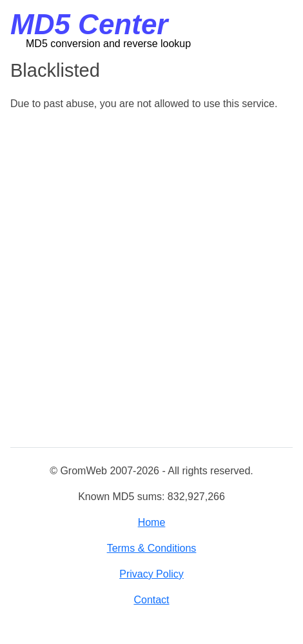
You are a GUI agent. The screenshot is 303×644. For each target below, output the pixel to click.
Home (152, 522)
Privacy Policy (151, 574)
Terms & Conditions (152, 548)
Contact (151, 600)
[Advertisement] (151, 280)
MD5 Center (89, 24)
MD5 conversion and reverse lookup (108, 44)
